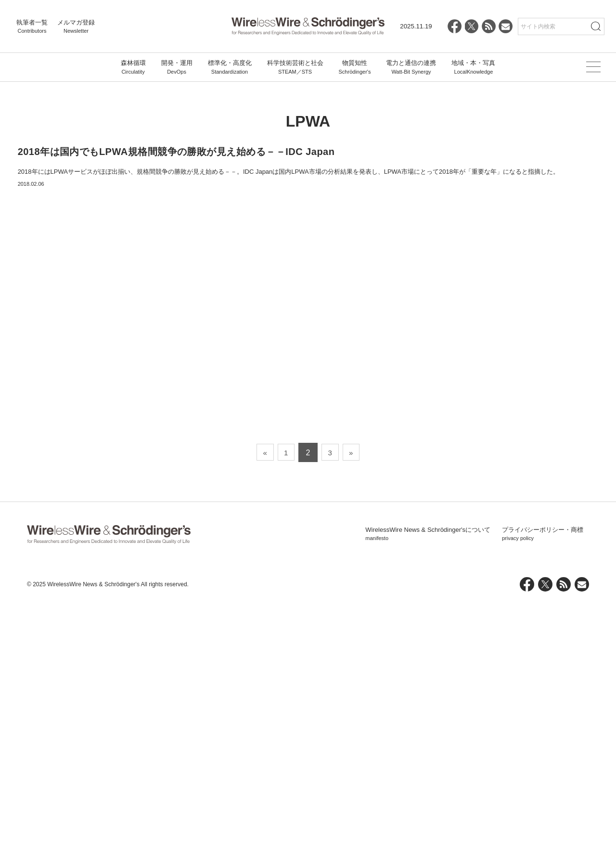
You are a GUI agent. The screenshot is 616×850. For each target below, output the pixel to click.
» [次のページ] (354, 700)
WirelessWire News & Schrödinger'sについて (428, 781)
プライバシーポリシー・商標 (543, 781)
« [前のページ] (262, 700)
